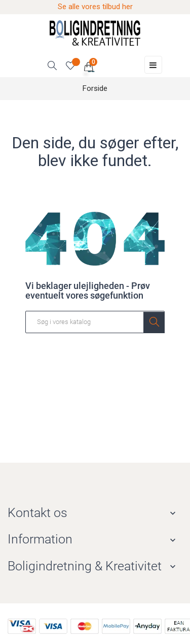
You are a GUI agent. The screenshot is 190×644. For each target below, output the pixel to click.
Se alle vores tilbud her (95, 7)
